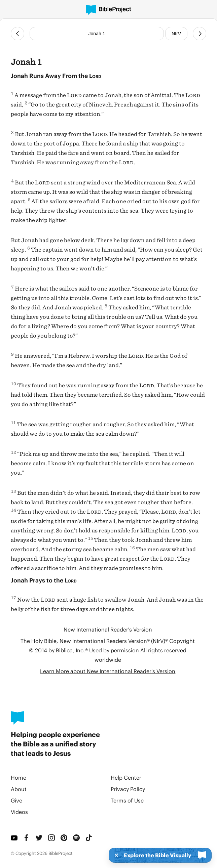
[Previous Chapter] (17, 34)
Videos (19, 812)
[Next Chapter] (200, 34)
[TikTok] (89, 838)
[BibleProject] (108, 10)
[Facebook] (27, 838)
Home (19, 777)
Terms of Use (127, 800)
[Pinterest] (64, 838)
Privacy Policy (128, 789)
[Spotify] (77, 838)
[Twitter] (39, 838)
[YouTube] (14, 838)
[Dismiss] (114, 855)
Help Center (126, 777)
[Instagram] (52, 838)
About (19, 789)
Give (16, 800)
